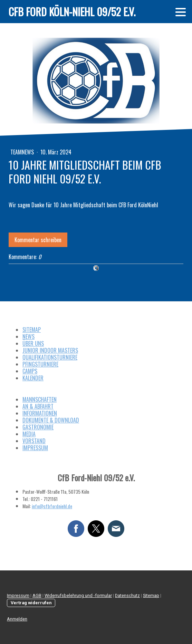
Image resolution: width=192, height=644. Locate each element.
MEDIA (29, 434)
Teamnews (23, 152)
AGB (37, 595)
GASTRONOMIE (38, 427)
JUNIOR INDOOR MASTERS (50, 350)
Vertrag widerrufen (31, 603)
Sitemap (151, 595)
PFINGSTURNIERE (40, 364)
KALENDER (33, 378)
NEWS (28, 337)
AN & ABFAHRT (38, 406)
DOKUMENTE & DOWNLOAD (51, 420)
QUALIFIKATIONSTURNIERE (50, 357)
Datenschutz (127, 595)
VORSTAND (34, 441)
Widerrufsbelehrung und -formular (78, 595)
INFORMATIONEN (40, 413)
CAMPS (30, 371)
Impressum (18, 595)
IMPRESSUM (35, 448)
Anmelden (17, 619)
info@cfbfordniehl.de (52, 506)
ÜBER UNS (33, 343)
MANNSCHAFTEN (40, 399)
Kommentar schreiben (38, 240)
